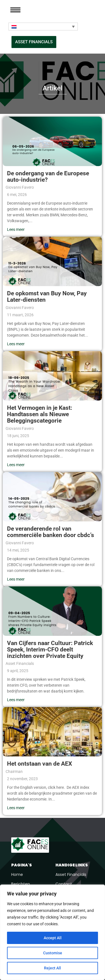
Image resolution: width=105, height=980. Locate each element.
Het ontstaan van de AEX (39, 764)
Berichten (21, 884)
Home (17, 874)
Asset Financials (71, 874)
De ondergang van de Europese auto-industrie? (48, 177)
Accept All (53, 938)
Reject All (53, 968)
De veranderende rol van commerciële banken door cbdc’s (51, 532)
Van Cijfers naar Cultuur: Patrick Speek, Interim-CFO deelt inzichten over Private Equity (50, 650)
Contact (64, 884)
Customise (53, 953)
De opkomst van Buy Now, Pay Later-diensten (47, 297)
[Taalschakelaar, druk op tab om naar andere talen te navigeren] (43, 27)
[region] (53, 932)
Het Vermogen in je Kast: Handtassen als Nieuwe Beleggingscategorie (40, 414)
